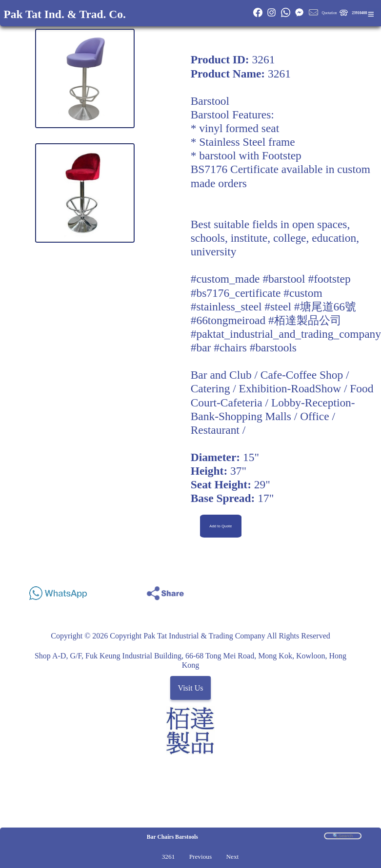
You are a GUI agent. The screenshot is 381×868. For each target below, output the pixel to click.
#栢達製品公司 (305, 320)
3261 (169, 857)
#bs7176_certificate (236, 293)
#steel (278, 307)
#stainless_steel (226, 307)
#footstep (329, 279)
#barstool (284, 279)
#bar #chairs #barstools (244, 347)
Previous (201, 857)
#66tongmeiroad (228, 320)
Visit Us (191, 688)
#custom (303, 293)
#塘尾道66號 (325, 307)
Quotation (330, 13)
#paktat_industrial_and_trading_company (286, 334)
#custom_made (225, 279)
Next (232, 857)
